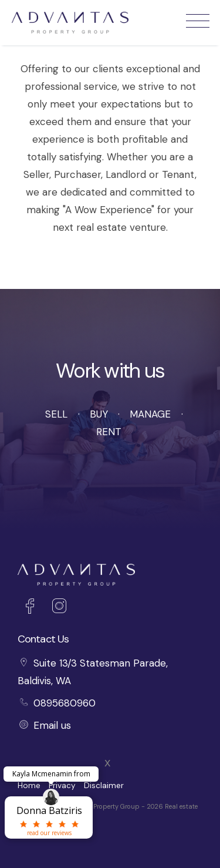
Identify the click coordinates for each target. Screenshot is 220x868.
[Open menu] (198, 21)
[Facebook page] (32, 608)
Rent (109, 432)
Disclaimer (104, 785)
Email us (52, 725)
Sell (56, 414)
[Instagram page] (59, 608)
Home (29, 785)
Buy (99, 414)
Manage (150, 414)
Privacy (62, 785)
